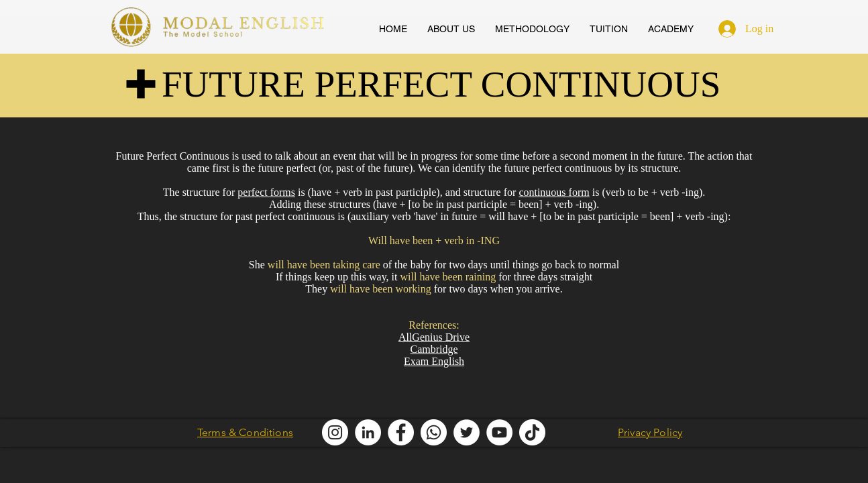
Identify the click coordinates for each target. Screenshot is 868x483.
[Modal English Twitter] (467, 432)
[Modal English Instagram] (335, 432)
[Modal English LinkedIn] (368, 432)
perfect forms (266, 192)
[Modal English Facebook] (401, 432)
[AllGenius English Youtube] (499, 432)
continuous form (554, 192)
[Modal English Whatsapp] (434, 432)
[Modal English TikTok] (532, 432)
